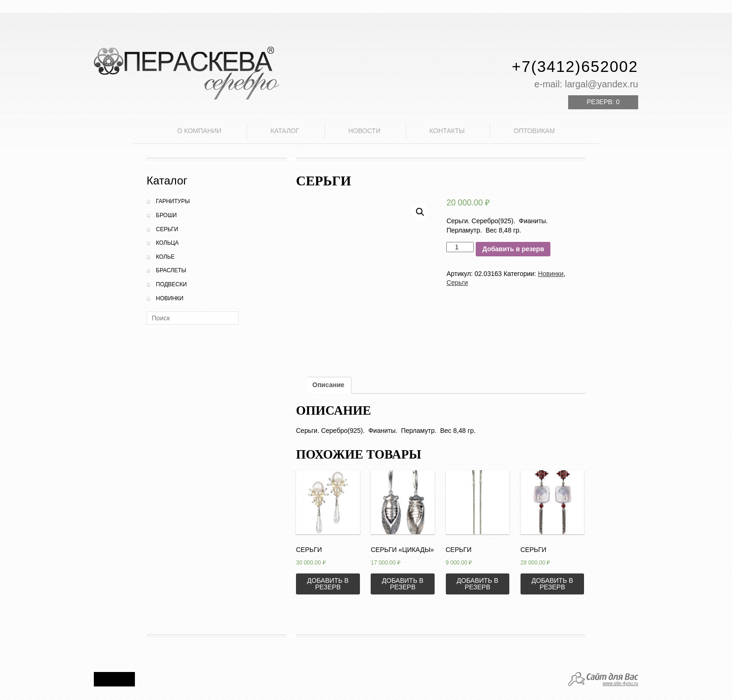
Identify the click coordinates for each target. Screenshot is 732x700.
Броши (166, 215)
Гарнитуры (173, 201)
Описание (328, 385)
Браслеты (171, 270)
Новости (364, 131)
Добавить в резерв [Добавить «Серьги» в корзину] (328, 584)
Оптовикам (534, 131)
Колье (165, 257)
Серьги (167, 229)
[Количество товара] (460, 247)
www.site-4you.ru (620, 683)
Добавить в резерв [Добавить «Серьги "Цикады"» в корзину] (403, 584)
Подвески (171, 284)
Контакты (447, 131)
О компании (199, 131)
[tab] (328, 385)
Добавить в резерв (513, 249)
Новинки (170, 298)
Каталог (285, 131)
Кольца (167, 243)
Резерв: (603, 102)
